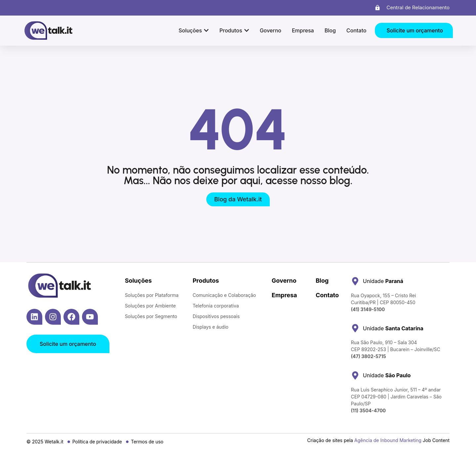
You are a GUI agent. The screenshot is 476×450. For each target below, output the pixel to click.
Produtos (206, 281)
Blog (322, 281)
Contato (327, 295)
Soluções (138, 281)
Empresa (284, 295)
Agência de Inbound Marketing (388, 440)
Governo (284, 281)
